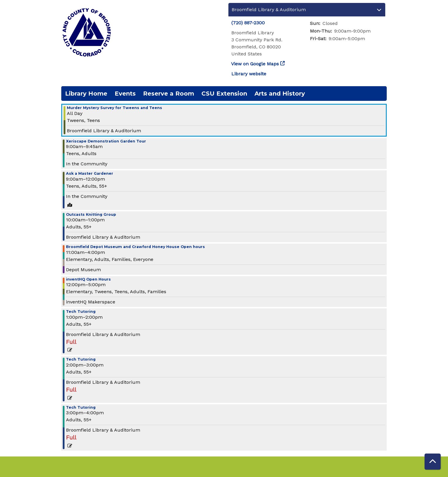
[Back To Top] (433, 462)
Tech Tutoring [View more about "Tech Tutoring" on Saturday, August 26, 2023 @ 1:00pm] (81, 312)
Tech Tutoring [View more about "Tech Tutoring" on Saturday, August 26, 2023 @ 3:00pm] (81, 408)
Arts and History (280, 94)
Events (125, 94)
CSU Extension (224, 94)
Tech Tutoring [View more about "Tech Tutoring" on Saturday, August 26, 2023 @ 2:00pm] (81, 360)
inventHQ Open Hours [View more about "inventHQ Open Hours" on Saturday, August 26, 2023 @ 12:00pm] (88, 280)
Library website (249, 74)
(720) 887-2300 (248, 23)
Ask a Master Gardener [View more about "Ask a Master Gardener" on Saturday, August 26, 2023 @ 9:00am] (90, 174)
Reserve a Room (169, 94)
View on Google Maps (255, 64)
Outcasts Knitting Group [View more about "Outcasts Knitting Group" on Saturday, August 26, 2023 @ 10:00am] (91, 215)
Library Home (86, 94)
